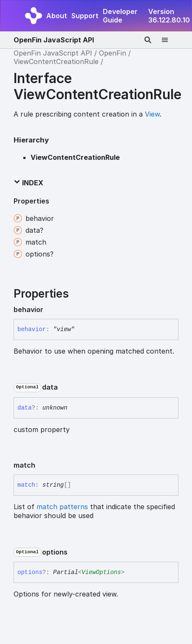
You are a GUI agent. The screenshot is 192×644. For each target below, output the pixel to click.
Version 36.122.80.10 (169, 16)
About (57, 16)
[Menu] (170, 40)
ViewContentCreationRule (56, 61)
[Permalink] (50, 310)
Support (85, 16)
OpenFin (113, 53)
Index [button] (28, 183)
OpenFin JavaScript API (54, 40)
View (152, 114)
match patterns (62, 507)
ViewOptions (101, 572)
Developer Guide (120, 16)
